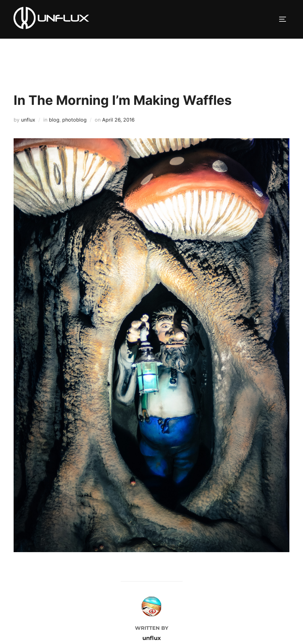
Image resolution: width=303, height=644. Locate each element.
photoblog (74, 120)
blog (54, 120)
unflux (28, 120)
